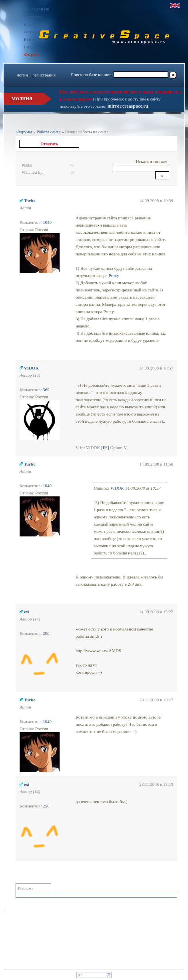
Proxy (114, 275)
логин (22, 75)
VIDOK (31, 368)
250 (46, 633)
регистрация (44, 75)
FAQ (29, 47)
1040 (47, 222)
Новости (33, 17)
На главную (37, 9)
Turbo (30, 201)
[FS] (105, 448)
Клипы (31, 24)
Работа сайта (48, 132)
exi (27, 612)
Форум (32, 54)
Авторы (32, 32)
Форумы (24, 132)
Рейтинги (34, 39)
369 (46, 390)
